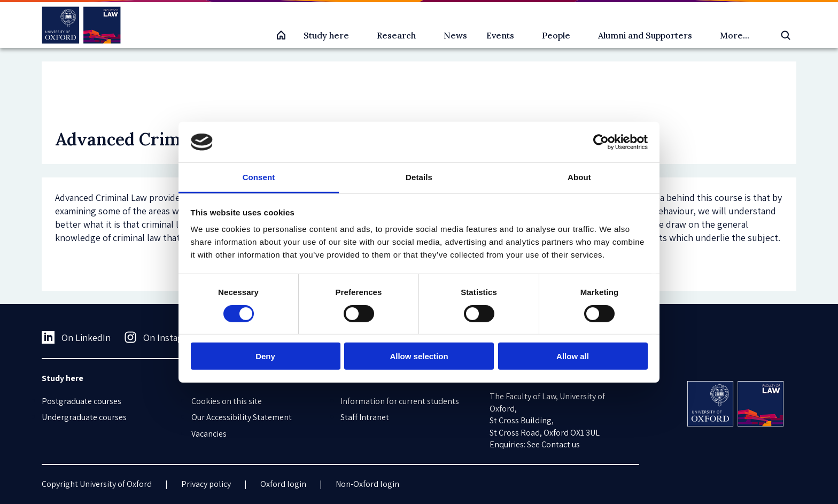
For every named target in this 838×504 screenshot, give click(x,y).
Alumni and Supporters (645, 35)
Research (396, 35)
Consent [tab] (259, 177)
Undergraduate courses (84, 417)
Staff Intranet (365, 417)
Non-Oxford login (367, 484)
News (455, 35)
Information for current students (400, 401)
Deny (265, 356)
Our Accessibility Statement (242, 417)
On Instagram (161, 337)
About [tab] (579, 177)
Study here (326, 35)
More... (735, 35)
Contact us (561, 444)
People (556, 35)
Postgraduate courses (82, 401)
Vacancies (209, 434)
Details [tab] (419, 177)
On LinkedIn (76, 337)
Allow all (573, 356)
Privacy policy (206, 484)
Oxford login (283, 484)
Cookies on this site (227, 401)
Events (500, 35)
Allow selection (419, 356)
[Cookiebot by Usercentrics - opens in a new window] (601, 142)
